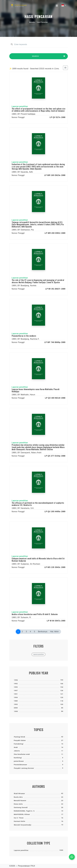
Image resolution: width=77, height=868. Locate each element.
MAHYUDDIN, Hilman (22, 814)
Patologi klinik (20, 737)
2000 (16, 708)
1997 (16, 691)
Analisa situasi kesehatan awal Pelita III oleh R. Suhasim (35, 614)
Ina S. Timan (19, 818)
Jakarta (17, 751)
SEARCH (35, 57)
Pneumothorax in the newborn (24, 336)
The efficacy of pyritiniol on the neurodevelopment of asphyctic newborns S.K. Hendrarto (38, 504)
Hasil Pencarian (42, 22)
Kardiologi (18, 758)
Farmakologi (19, 744)
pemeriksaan (19, 761)
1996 (16, 680)
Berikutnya (43, 632)
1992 (16, 684)
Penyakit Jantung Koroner (24, 768)
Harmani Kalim (20, 821)
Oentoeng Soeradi (21, 807)
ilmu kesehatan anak (22, 754)
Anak (16, 747)
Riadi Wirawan (20, 794)
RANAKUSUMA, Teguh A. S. (24, 811)
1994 (16, 697)
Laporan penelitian (21, 850)
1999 (16, 711)
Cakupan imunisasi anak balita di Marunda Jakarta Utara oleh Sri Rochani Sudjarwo (38, 560)
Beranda (32, 22)
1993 (16, 704)
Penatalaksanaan (20, 765)
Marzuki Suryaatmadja (23, 825)
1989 (16, 701)
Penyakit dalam (20, 740)
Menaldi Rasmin (20, 801)
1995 (16, 687)
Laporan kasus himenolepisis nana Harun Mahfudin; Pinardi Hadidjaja (36, 390)
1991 (16, 694)
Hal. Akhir (54, 632)
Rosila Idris (18, 797)
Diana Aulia (18, 804)
